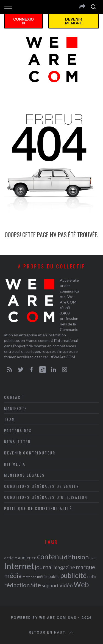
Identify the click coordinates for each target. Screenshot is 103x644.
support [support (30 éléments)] (50, 585)
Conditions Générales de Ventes (42, 486)
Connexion (23, 21)
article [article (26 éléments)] (11, 558)
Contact (14, 397)
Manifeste (16, 408)
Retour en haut (52, 632)
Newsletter (17, 441)
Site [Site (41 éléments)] (36, 585)
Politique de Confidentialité (38, 508)
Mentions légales (24, 475)
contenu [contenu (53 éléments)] (50, 557)
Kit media (15, 464)
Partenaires (18, 430)
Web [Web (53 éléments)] (81, 585)
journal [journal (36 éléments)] (44, 567)
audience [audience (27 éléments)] (27, 558)
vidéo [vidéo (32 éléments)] (66, 585)
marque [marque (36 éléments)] (85, 567)
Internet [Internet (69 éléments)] (19, 566)
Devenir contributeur (30, 453)
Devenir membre (74, 21)
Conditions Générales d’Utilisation (46, 497)
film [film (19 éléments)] (92, 558)
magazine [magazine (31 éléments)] (64, 567)
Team (10, 419)
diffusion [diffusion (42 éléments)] (76, 557)
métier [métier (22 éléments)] (42, 576)
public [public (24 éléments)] (54, 576)
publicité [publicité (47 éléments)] (73, 575)
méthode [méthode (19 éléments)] (29, 577)
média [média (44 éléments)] (13, 576)
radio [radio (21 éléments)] (92, 577)
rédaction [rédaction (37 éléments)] (17, 585)
